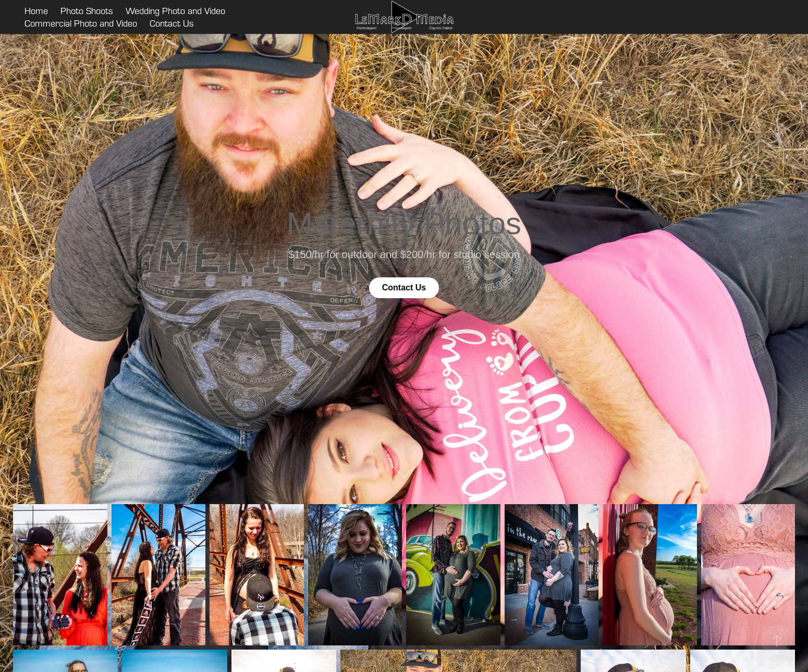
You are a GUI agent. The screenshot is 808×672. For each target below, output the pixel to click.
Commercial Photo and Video (81, 23)
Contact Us (172, 23)
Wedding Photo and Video (175, 11)
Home (36, 11)
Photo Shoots (87, 11)
